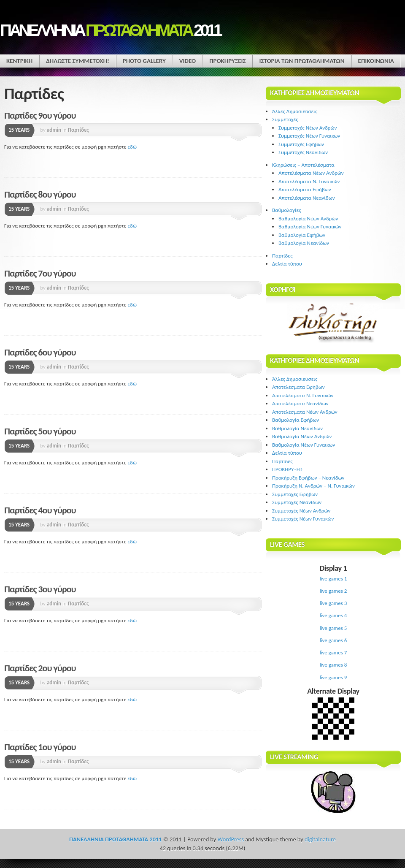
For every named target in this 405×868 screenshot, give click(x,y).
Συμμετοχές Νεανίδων (303, 152)
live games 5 (333, 628)
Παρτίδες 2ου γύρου (40, 668)
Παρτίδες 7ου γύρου (40, 273)
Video (188, 61)
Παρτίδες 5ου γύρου (40, 431)
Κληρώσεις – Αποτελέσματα (303, 165)
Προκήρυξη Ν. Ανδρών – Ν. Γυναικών (313, 486)
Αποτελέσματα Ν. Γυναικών (309, 181)
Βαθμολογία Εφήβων (302, 235)
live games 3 (333, 603)
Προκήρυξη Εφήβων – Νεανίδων (308, 478)
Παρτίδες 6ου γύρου (40, 352)
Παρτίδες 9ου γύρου (40, 115)
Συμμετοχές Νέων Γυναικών (309, 136)
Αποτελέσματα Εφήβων (305, 189)
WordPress (231, 839)
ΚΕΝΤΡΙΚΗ (19, 61)
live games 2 (333, 591)
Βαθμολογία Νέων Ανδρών (308, 218)
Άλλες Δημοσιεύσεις (295, 111)
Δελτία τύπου (287, 264)
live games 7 (333, 652)
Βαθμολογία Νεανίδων (304, 243)
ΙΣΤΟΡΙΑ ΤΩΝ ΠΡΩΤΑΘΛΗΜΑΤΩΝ (302, 61)
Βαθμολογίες (287, 210)
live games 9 (333, 677)
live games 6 (333, 640)
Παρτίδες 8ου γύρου (40, 194)
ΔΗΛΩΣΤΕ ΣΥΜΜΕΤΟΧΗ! (78, 61)
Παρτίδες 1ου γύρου (40, 747)
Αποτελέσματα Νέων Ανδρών (311, 173)
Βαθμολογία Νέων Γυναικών (310, 226)
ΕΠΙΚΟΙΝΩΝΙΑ (376, 61)
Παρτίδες (78, 130)
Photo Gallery (144, 61)
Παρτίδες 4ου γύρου (40, 510)
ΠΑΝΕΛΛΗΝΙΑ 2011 (110, 30)
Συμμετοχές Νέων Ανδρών (308, 128)
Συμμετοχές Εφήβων (301, 144)
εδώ (132, 147)
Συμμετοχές (285, 119)
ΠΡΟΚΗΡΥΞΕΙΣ (227, 61)
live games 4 (333, 615)
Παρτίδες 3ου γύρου (40, 589)
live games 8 (333, 665)
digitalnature (320, 839)
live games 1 (333, 579)
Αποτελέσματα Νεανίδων (307, 198)
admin (54, 130)
